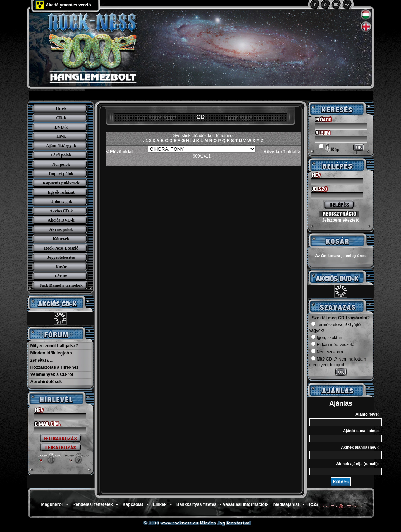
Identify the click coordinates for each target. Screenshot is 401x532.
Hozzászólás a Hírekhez (55, 367)
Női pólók (61, 164)
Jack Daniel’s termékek (61, 285)
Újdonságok (61, 202)
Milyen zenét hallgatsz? (54, 346)
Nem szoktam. (328, 352)
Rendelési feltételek (93, 504)
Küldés (341, 482)
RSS (313, 504)
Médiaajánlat (286, 504)
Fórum (61, 276)
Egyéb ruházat (61, 192)
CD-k (61, 118)
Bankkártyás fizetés (196, 504)
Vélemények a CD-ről (52, 374)
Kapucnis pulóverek (61, 183)
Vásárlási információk (245, 504)
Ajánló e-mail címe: (361, 431)
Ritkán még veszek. (333, 345)
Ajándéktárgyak (61, 146)
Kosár (61, 267)
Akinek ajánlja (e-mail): (357, 464)
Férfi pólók (61, 155)
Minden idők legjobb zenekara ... (51, 357)
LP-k (61, 136)
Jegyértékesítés (61, 257)
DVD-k (61, 127)
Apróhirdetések (46, 382)
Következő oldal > (282, 152)
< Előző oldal (120, 152)
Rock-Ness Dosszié (61, 248)
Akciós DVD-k (61, 220)
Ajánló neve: (367, 414)
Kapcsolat (133, 504)
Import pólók (61, 174)
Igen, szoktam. (328, 338)
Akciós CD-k (61, 211)
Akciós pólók (61, 229)
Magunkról (52, 504)
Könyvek (61, 239)
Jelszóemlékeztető (341, 220)
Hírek (61, 108)
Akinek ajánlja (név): (360, 447)
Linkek (160, 504)
